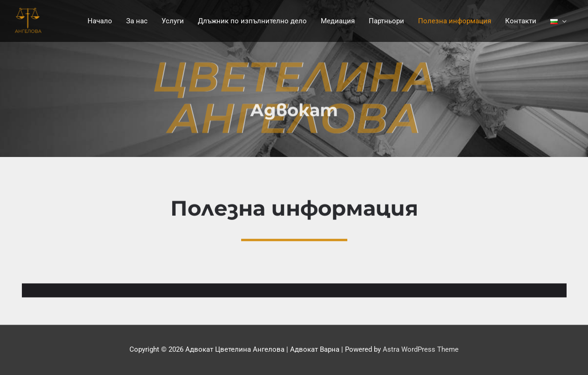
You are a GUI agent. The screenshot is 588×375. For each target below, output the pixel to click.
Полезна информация (455, 21)
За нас (137, 21)
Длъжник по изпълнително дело (252, 21)
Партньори (386, 21)
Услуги (173, 21)
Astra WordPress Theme (421, 349)
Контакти (521, 21)
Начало (100, 21)
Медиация (338, 21)
